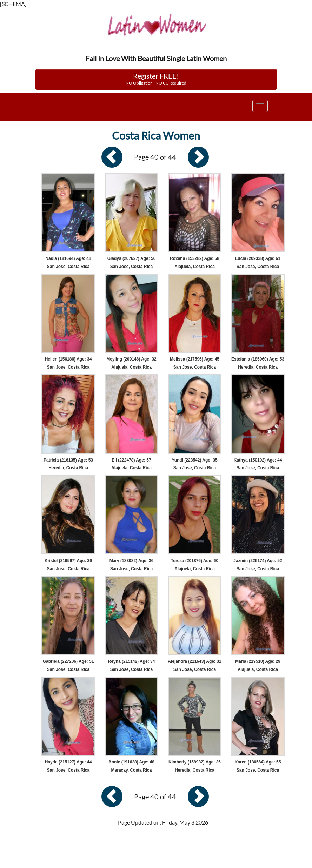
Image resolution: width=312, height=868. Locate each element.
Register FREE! (156, 79)
